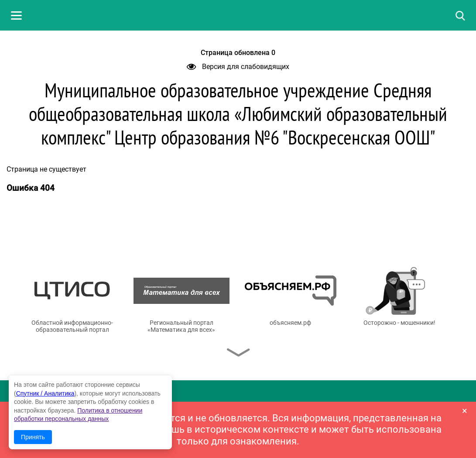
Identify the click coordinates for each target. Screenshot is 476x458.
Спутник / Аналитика (45, 393)
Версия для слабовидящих (238, 67)
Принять (33, 437)
